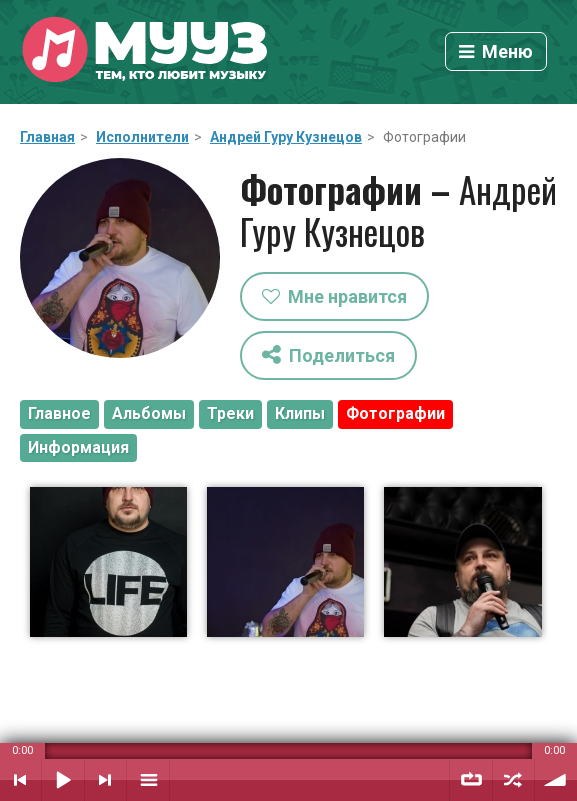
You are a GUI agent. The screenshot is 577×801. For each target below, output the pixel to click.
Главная (47, 137)
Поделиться (328, 354)
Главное (59, 413)
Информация (78, 447)
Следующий (105, 780)
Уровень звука (556, 780)
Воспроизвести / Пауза (63, 780)
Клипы (300, 413)
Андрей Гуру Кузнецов (286, 137)
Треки (230, 413)
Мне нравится (334, 296)
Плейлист (148, 780)
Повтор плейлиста (471, 780)
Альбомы (149, 413)
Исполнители (142, 137)
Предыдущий (20, 780)
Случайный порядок (513, 780)
